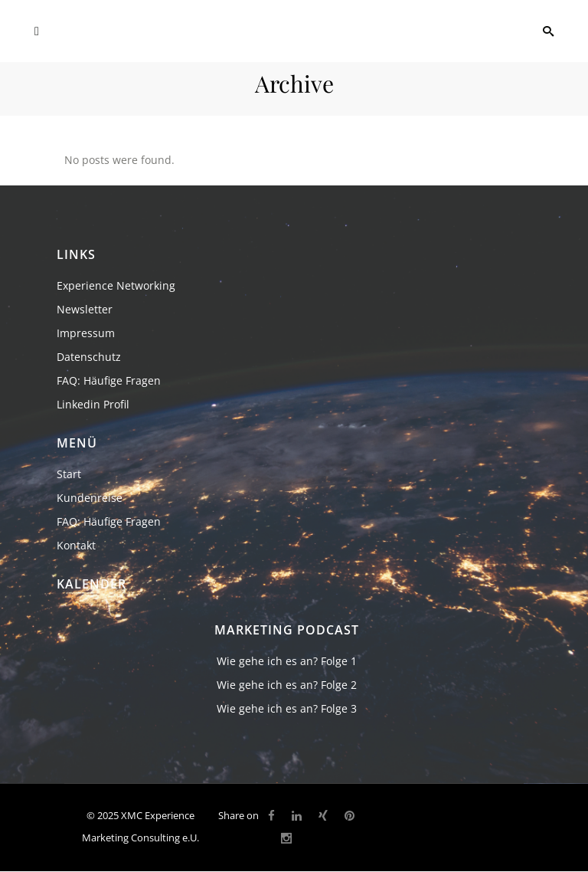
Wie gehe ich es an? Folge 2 (287, 685)
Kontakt (76, 545)
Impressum (86, 333)
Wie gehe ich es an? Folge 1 (287, 661)
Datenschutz (89, 357)
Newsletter (85, 309)
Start (69, 474)
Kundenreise (90, 498)
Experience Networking (116, 285)
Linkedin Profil (93, 404)
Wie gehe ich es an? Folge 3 (287, 708)
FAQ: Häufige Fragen (109, 380)
